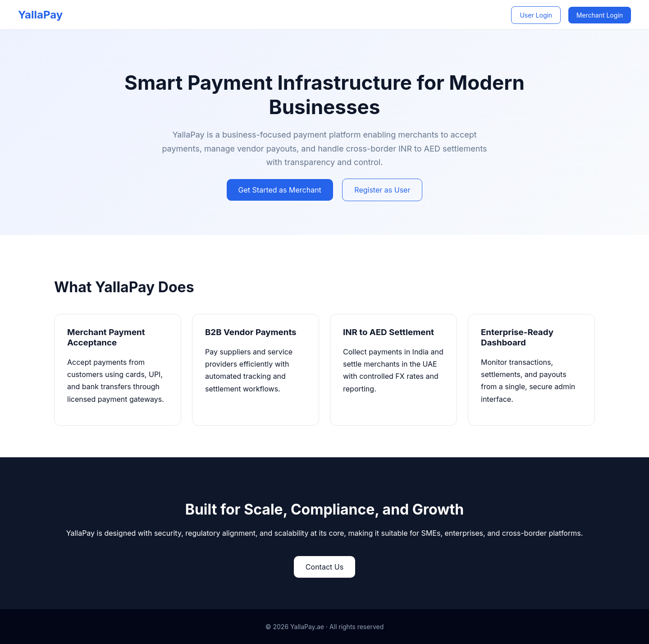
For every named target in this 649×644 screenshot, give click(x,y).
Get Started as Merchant (280, 190)
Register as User (382, 190)
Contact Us (324, 567)
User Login (536, 15)
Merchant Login (600, 15)
